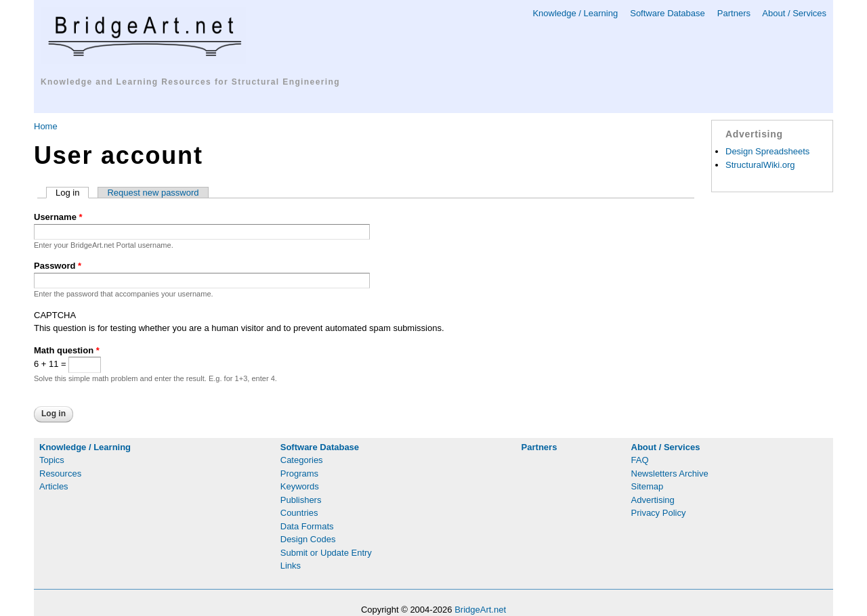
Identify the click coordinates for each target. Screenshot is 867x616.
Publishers (301, 500)
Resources (60, 474)
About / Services (794, 13)
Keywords (300, 486)
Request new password (153, 193)
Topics (52, 460)
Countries (299, 513)
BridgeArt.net (480, 610)
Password (58, 266)
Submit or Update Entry (326, 553)
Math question (67, 350)
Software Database (668, 13)
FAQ (640, 460)
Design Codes (308, 539)
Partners (734, 13)
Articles (54, 486)
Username (58, 217)
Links (291, 566)
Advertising (653, 500)
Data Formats (307, 526)
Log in (72, 193)
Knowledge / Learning (575, 13)
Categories (302, 460)
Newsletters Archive (670, 474)
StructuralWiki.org (760, 165)
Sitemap (648, 486)
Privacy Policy (659, 513)
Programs (299, 474)
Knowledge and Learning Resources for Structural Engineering (190, 82)
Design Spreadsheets (767, 151)
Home (46, 126)
